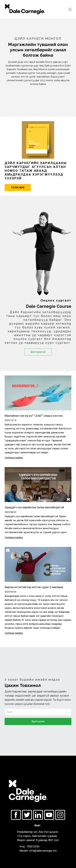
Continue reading (14, 458)
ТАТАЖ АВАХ (18, 188)
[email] (38, 712)
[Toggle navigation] (70, 9)
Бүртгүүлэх (38, 721)
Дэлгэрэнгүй (38, 352)
